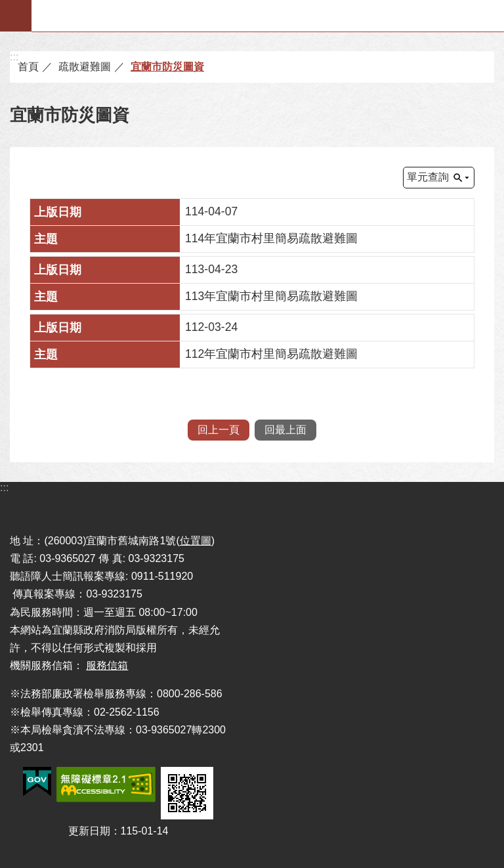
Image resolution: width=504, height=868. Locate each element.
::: (14, 57)
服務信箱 (107, 665)
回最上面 (285, 430)
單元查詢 (428, 177)
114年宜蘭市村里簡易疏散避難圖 (271, 238)
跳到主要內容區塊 (7, 7)
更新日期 (89, 831)
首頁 (28, 67)
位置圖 (196, 541)
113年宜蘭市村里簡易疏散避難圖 (271, 296)
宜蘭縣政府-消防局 (268, 16)
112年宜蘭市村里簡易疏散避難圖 (271, 354)
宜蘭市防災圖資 (167, 67)
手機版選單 (16, 16)
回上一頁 (219, 430)
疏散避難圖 (85, 67)
